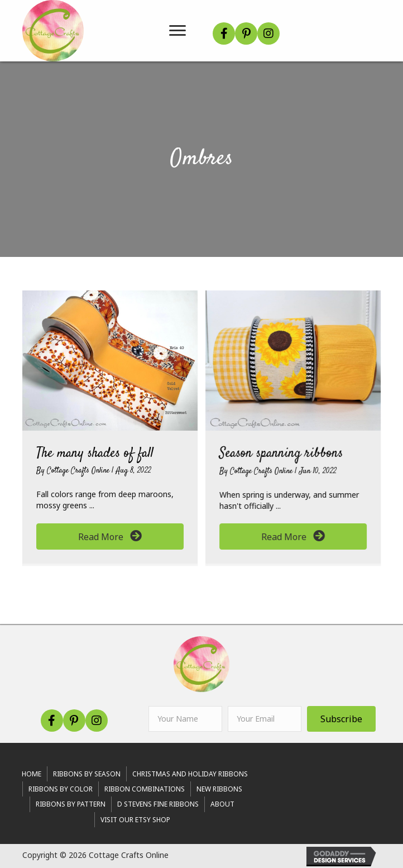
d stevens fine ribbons (158, 804)
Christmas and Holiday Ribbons (190, 774)
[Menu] (177, 31)
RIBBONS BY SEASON (87, 774)
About (222, 804)
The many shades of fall (95, 454)
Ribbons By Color (61, 789)
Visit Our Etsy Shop (135, 820)
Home (32, 774)
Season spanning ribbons (281, 454)
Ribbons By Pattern (71, 804)
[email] (265, 719)
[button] (224, 34)
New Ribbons (219, 789)
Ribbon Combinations (145, 789)
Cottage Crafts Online (79, 471)
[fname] (185, 719)
